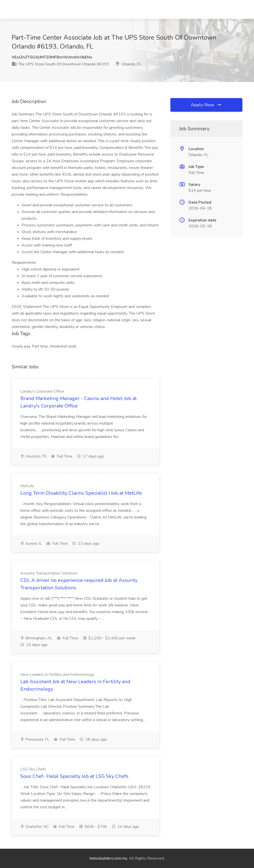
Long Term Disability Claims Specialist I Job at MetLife (81, 493)
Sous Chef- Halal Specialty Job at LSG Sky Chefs (74, 776)
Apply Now (206, 105)
